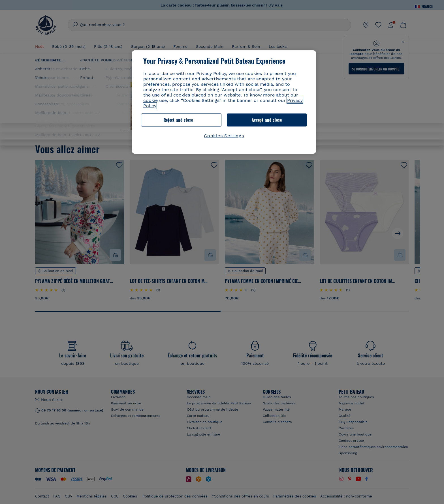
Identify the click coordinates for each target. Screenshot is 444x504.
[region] (224, 102)
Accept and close (267, 120)
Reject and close (178, 120)
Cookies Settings (224, 136)
